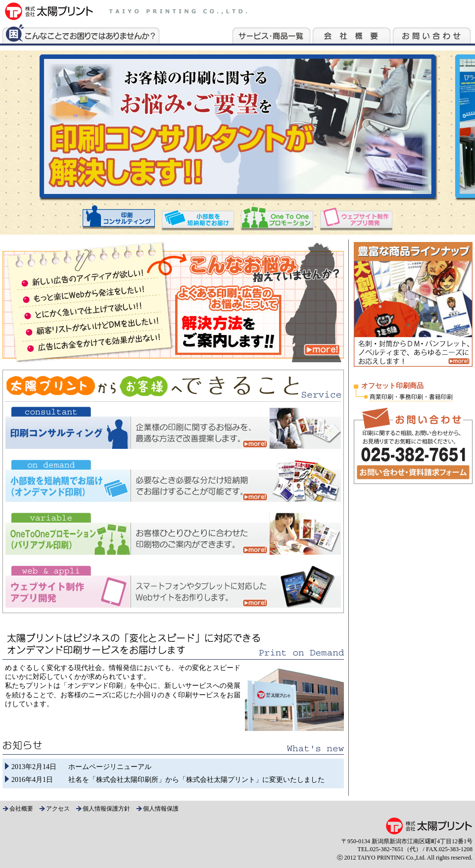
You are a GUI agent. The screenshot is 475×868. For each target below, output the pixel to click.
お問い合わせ (432, 33)
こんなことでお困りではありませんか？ (81, 33)
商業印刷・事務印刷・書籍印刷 (411, 397)
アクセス (58, 809)
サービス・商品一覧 (271, 33)
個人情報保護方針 (106, 809)
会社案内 (352, 33)
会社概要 (21, 809)
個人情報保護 (161, 809)
